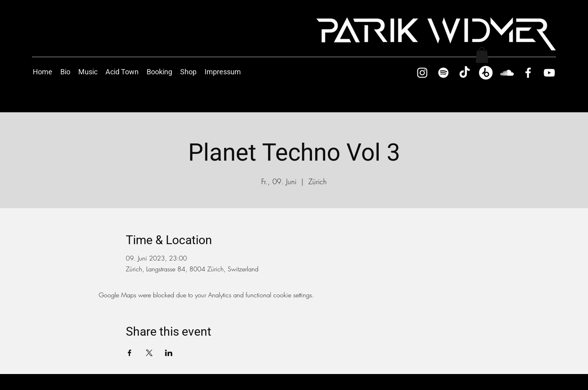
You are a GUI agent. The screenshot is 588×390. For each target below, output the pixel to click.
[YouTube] (549, 73)
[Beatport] (486, 73)
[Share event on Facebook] (130, 353)
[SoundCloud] (507, 73)
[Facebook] (528, 73)
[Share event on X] (149, 353)
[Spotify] (443, 73)
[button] (482, 55)
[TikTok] (465, 73)
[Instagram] (422, 73)
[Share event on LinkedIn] (169, 353)
